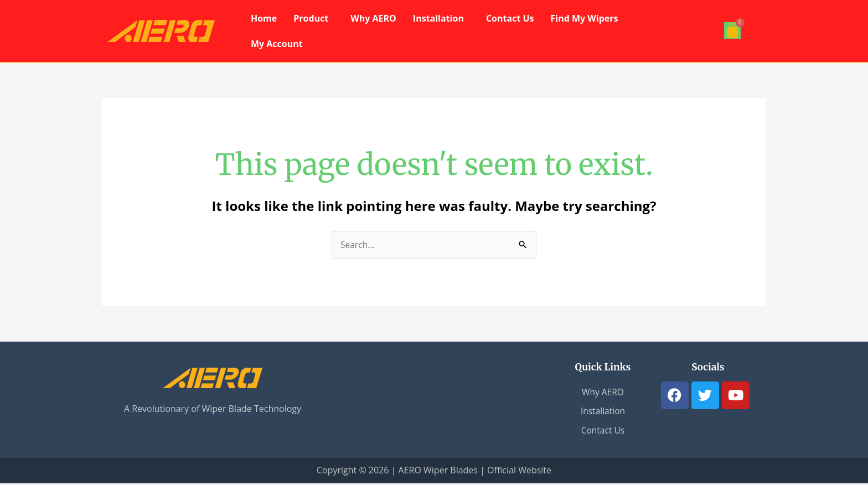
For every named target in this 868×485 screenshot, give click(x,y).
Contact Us (510, 18)
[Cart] (732, 30)
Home (264, 18)
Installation (438, 18)
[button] (314, 18)
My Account (277, 44)
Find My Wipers (585, 18)
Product (311, 18)
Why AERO (373, 18)
